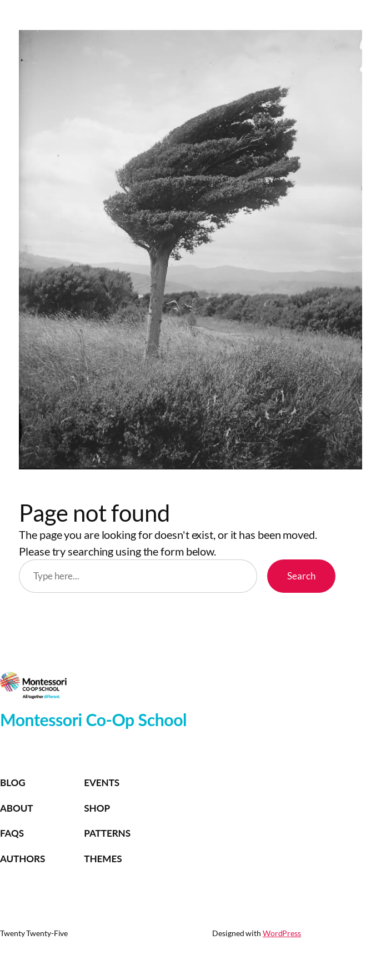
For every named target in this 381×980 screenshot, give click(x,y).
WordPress (282, 933)
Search (301, 576)
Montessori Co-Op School (93, 719)
